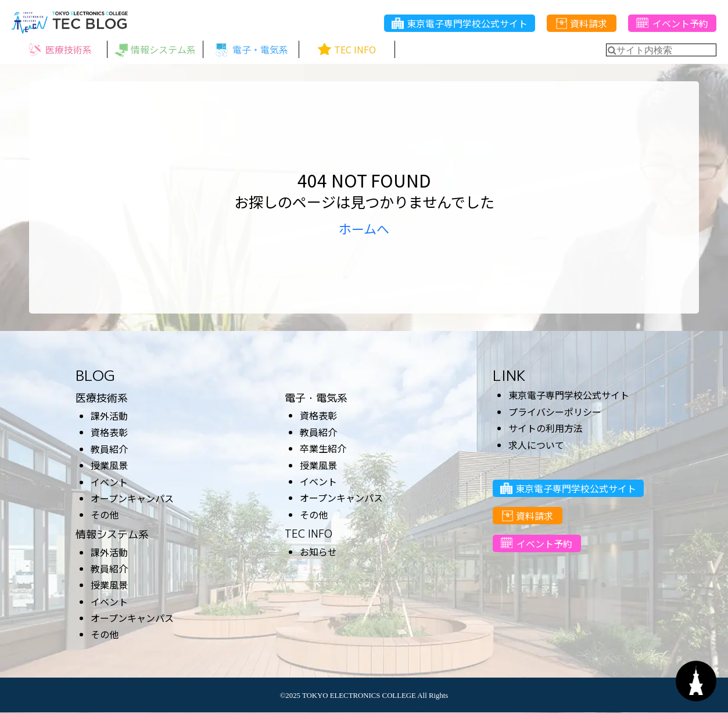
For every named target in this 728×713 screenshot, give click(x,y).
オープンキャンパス (132, 498)
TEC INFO (309, 534)
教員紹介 (109, 449)
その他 (105, 514)
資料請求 (582, 24)
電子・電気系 (316, 398)
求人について (536, 445)
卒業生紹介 (323, 448)
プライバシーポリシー (555, 412)
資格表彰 (109, 432)
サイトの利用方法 (546, 428)
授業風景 (109, 465)
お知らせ (318, 552)
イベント (109, 482)
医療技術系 (102, 398)
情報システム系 (112, 534)
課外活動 (109, 416)
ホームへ (364, 228)
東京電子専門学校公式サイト (460, 24)
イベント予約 (672, 24)
